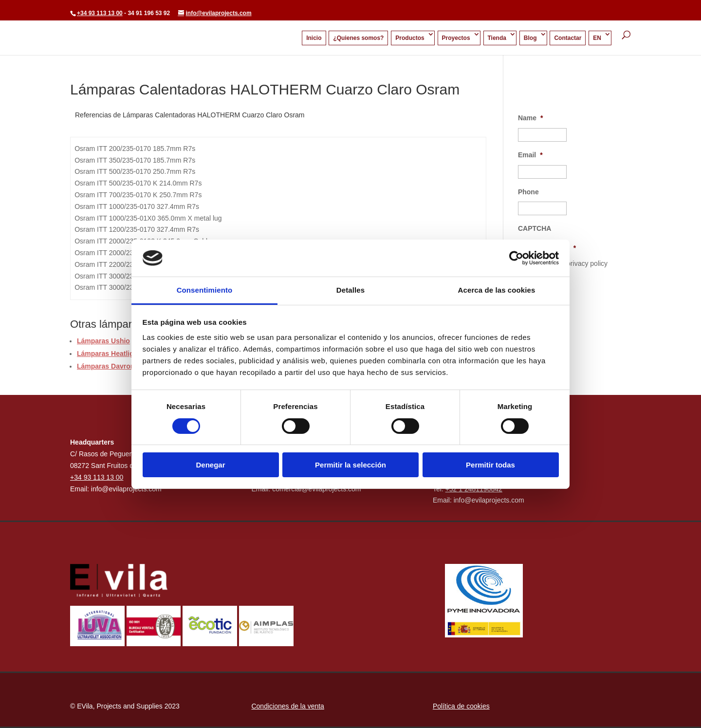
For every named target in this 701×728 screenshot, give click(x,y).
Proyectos (456, 38)
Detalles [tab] (350, 290)
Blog (530, 38)
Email (530, 155)
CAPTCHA (535, 228)
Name (531, 118)
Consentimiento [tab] (205, 290)
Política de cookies (461, 706)
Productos (410, 38)
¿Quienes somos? (358, 38)
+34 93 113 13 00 (100, 13)
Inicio (314, 38)
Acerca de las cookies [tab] (497, 290)
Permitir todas (490, 465)
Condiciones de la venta (287, 706)
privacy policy (587, 263)
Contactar (568, 38)
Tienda (497, 38)
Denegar (210, 465)
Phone (528, 192)
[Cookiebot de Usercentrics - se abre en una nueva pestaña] (516, 258)
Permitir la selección (350, 465)
